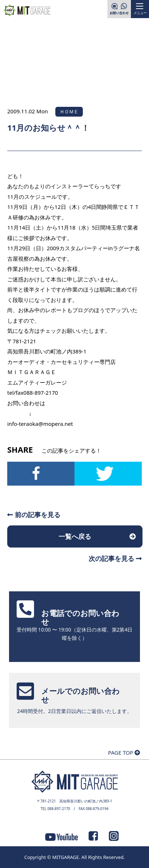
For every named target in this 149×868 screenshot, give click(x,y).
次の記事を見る (115, 558)
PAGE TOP (124, 752)
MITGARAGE (65, 857)
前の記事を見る (34, 515)
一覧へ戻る (75, 536)
